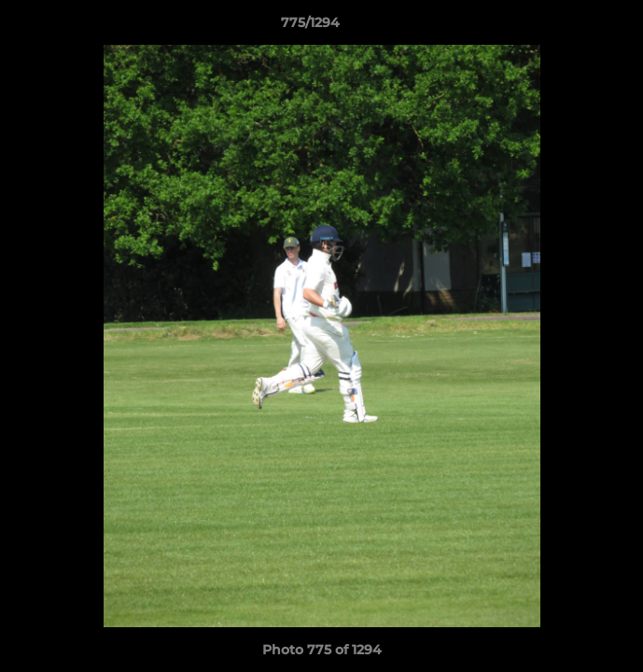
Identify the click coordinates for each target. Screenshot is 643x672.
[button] (576, 27)
